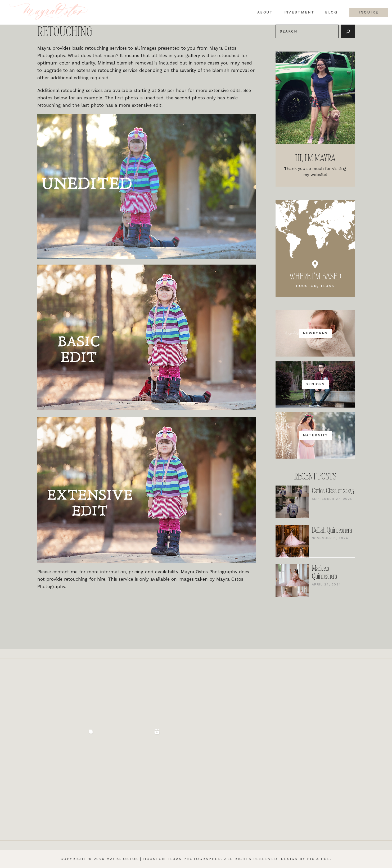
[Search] (348, 31)
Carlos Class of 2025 (333, 491)
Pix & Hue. (319, 859)
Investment (299, 12)
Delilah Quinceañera (332, 530)
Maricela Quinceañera (324, 572)
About (265, 12)
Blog (331, 12)
